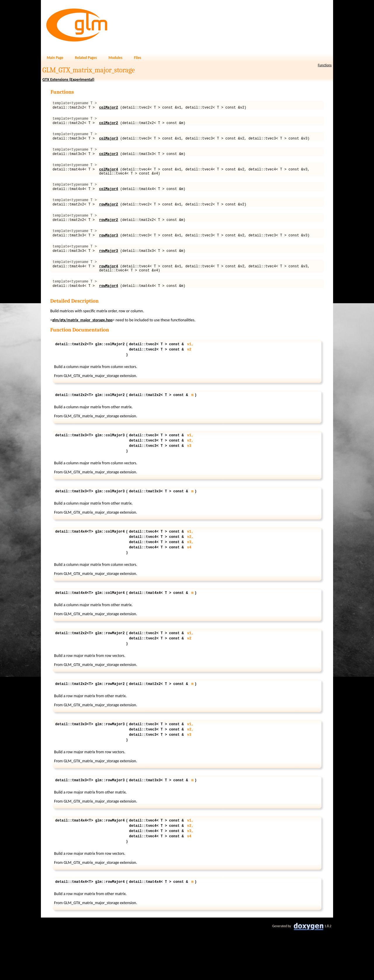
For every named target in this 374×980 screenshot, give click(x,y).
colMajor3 (109, 143)
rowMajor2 (109, 217)
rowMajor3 (109, 252)
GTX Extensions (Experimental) (68, 80)
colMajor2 (109, 109)
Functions (325, 65)
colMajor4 (109, 178)
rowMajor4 (109, 286)
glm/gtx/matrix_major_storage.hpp (82, 343)
